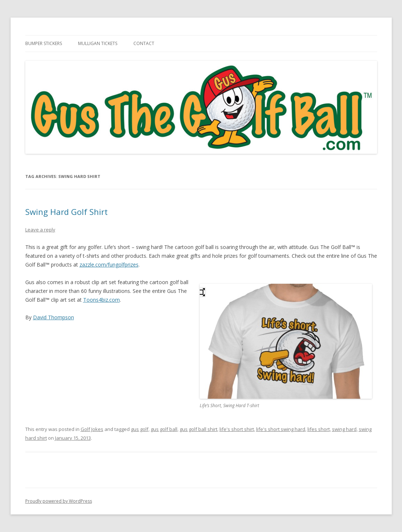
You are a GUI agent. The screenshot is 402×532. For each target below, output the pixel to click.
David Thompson (54, 317)
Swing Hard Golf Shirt (67, 212)
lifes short (319, 429)
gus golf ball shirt (198, 429)
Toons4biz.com (102, 300)
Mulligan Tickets (98, 43)
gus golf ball (164, 429)
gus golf (140, 429)
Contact (144, 43)
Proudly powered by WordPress (59, 501)
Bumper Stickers (44, 43)
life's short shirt (237, 429)
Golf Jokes (92, 429)
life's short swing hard (281, 429)
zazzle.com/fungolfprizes (109, 265)
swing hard (344, 429)
